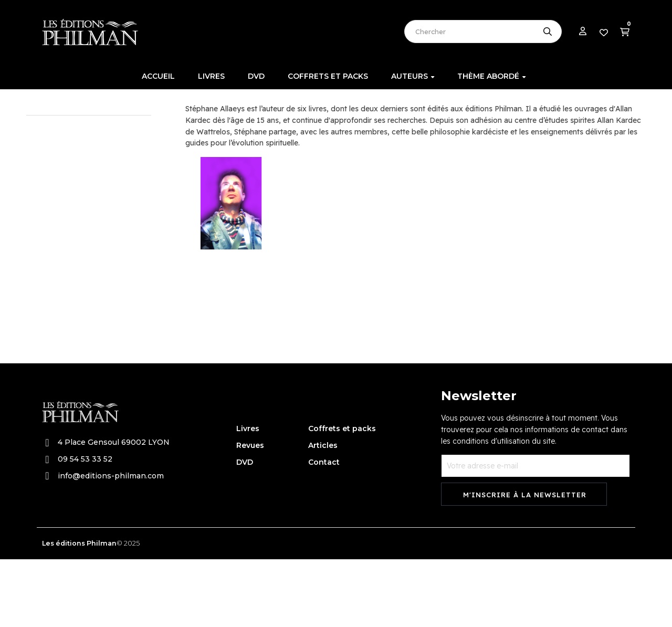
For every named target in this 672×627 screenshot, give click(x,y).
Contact (324, 530)
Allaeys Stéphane (64, 152)
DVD (245, 530)
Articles (323, 513)
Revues (250, 513)
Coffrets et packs (342, 496)
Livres (248, 496)
